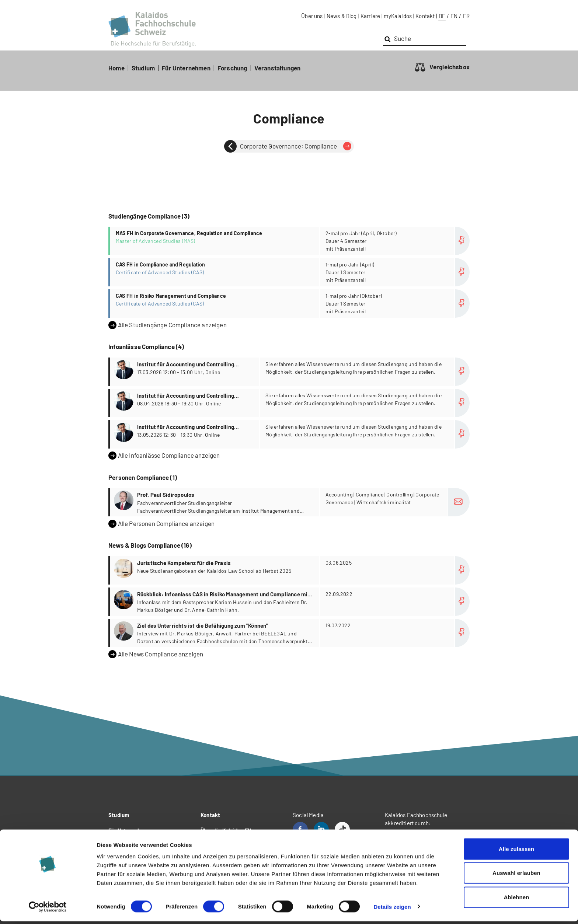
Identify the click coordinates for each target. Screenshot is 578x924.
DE (442, 16)
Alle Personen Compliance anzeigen (161, 524)
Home (116, 68)
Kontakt (425, 16)
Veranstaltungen (278, 68)
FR (466, 16)
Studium (143, 68)
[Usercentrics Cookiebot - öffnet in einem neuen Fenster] (48, 910)
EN (454, 16)
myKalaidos (398, 16)
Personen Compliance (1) (143, 477)
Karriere (370, 16)
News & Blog (342, 16)
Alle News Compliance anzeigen (156, 654)
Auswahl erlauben (516, 876)
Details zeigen (392, 909)
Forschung (232, 68)
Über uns (312, 16)
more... (290, 241)
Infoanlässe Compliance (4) (146, 346)
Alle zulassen (516, 852)
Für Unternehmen (186, 68)
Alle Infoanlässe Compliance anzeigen (164, 456)
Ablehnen (516, 900)
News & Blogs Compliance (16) (150, 545)
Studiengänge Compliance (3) (149, 216)
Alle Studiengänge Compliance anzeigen (168, 325)
